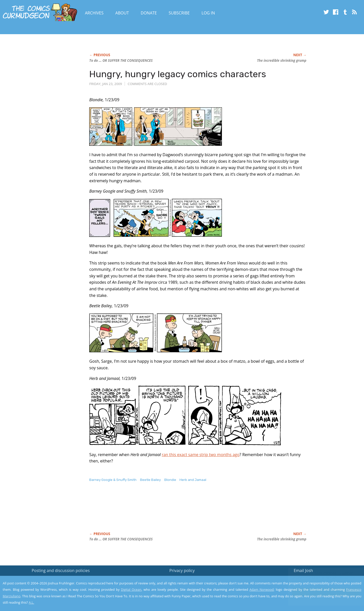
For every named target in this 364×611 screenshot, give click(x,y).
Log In (208, 13)
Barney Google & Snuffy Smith (113, 480)
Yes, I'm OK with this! (321, 592)
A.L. (32, 602)
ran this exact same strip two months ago (201, 455)
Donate (149, 13)
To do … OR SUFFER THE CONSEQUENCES (121, 60)
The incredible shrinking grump (282, 60)
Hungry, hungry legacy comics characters (178, 74)
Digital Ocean (131, 589)
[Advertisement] (181, 512)
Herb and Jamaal (193, 480)
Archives (94, 13)
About (122, 13)
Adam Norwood (262, 589)
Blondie (170, 480)
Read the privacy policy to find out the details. (319, 579)
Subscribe (179, 13)
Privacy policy (182, 571)
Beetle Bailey (150, 480)
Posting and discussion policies (61, 571)
